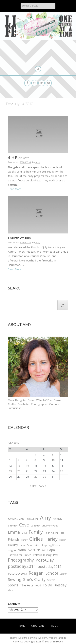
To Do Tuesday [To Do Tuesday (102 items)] (55, 586)
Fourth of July (19, 238)
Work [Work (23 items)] (10, 591)
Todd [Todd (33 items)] (38, 586)
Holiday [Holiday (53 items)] (13, 546)
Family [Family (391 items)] (36, 533)
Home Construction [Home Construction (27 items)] (30, 546)
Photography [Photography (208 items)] (21, 561)
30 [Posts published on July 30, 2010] (45, 477)
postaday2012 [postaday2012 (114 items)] (49, 567)
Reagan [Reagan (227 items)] (36, 574)
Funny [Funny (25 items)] (24, 540)
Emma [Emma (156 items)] (14, 533)
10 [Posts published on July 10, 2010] (53, 460)
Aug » (43, 486)
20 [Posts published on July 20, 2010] (19, 471)
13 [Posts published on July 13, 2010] (19, 466)
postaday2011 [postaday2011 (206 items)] (22, 567)
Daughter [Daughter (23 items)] (35, 526)
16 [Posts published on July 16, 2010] (45, 466)
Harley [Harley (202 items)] (51, 540)
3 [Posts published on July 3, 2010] (52, 455)
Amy (38, 163)
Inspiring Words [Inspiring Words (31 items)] (51, 546)
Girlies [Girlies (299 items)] (36, 540)
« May (33, 486)
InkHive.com (40, 638)
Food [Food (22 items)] (62, 533)
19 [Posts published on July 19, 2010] (10, 471)
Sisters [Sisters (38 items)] (51, 580)
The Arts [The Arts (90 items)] (27, 586)
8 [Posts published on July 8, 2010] (35, 460)
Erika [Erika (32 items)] (24, 533)
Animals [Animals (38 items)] (57, 519)
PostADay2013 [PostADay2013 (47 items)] (17, 574)
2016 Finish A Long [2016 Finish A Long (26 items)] (29, 519)
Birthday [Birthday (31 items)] (13, 526)
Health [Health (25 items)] (63, 540)
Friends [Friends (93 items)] (14, 540)
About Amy (38, 626)
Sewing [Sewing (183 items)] (15, 580)
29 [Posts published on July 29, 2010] (36, 477)
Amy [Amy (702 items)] (46, 519)
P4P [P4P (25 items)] (44, 551)
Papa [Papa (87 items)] (51, 551)
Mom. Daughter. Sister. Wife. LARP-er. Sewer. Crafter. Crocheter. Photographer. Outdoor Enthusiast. (35, 404)
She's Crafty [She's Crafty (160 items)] (34, 580)
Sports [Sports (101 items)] (13, 586)
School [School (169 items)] (52, 574)
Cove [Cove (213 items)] (24, 526)
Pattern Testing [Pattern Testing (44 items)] (42, 555)
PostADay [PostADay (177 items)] (45, 561)
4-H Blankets (19, 158)
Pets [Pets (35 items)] (56, 556)
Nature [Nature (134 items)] (34, 550)
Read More (15, 189)
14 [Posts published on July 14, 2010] (27, 466)
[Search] (63, 305)
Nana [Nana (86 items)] (22, 551)
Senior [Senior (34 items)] (63, 574)
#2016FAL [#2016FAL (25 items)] (13, 519)
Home (22, 626)
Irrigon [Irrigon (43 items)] (12, 551)
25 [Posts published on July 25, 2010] (62, 471)
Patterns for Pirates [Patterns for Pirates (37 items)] (20, 555)
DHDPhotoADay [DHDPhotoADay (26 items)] (50, 526)
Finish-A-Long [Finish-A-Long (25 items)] (51, 533)
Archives (14, 604)
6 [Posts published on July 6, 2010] (18, 460)
